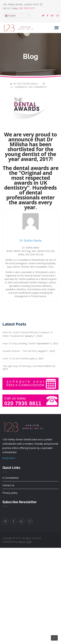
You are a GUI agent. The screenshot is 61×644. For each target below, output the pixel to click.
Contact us (8, 485)
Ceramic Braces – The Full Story (20, 351)
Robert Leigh (25, 542)
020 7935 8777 (27, 8)
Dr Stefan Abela (28, 84)
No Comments (38, 87)
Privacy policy (10, 493)
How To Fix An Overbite (16, 358)
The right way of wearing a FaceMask (23, 366)
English (10, 16)
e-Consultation (11, 478)
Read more (9, 458)
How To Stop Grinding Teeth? (19, 343)
